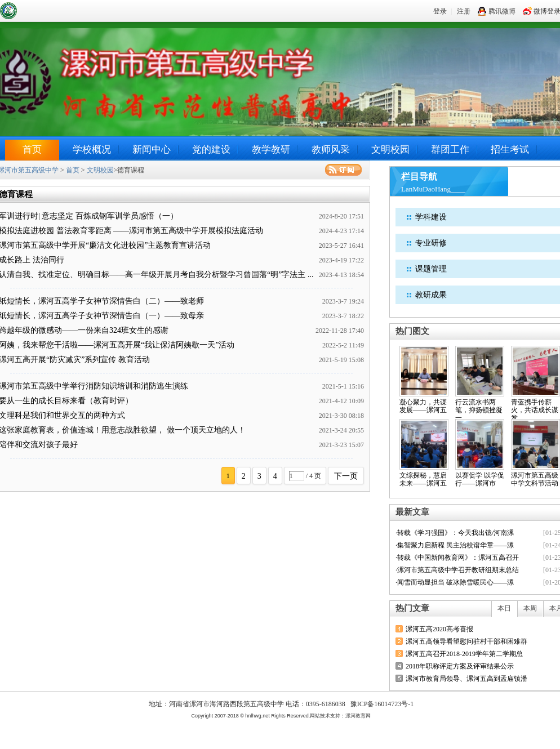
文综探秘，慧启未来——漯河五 (423, 479)
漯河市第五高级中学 (67, 10)
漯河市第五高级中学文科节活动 (535, 479)
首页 (32, 150)
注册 (464, 11)
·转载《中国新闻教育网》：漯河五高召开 (457, 558)
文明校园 (390, 150)
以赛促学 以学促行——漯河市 (480, 479)
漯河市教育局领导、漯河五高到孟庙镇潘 (466, 679)
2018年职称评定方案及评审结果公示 (460, 666)
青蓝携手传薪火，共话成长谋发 (535, 410)
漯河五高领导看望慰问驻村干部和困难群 (466, 641)
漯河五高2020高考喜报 (439, 629)
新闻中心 (152, 150)
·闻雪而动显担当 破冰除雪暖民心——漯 (455, 582)
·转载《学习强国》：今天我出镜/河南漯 (455, 533)
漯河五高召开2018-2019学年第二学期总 (464, 654)
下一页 (346, 476)
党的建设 (211, 150)
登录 (440, 11)
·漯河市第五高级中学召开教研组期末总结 (457, 570)
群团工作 (450, 150)
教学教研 (271, 150)
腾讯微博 (497, 11)
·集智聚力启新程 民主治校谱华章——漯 (455, 545)
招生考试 (510, 150)
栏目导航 (419, 177)
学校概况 (92, 150)
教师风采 (331, 150)
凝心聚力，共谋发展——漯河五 (423, 406)
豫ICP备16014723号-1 (382, 704)
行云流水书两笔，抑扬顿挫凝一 (479, 410)
